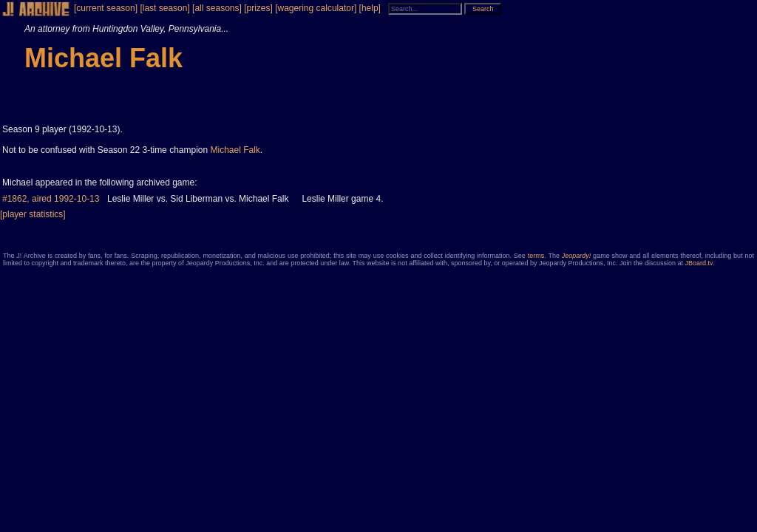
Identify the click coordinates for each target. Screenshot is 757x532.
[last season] (164, 8)
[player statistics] (33, 214)
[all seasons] (217, 8)
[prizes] (258, 8)
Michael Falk (235, 150)
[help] (370, 8)
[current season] (106, 8)
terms (536, 256)
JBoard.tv (699, 263)
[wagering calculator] (316, 8)
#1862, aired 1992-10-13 (51, 199)
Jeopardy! (577, 256)
